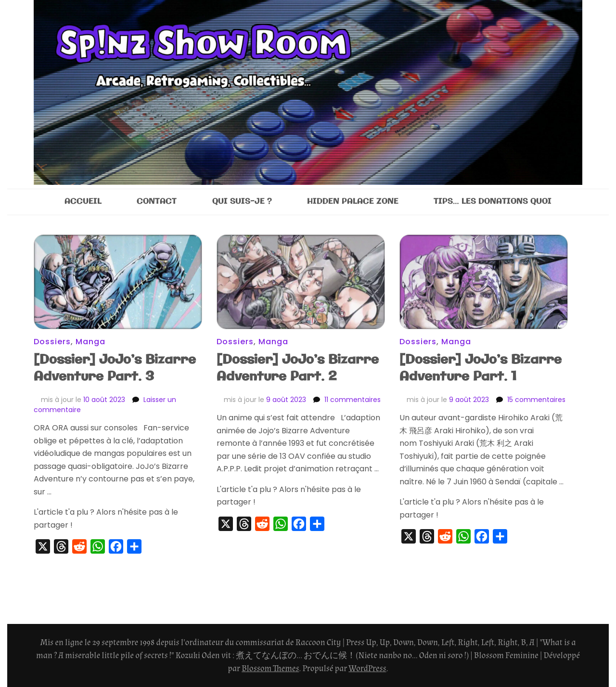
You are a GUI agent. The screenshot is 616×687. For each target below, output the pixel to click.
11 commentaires (353, 400)
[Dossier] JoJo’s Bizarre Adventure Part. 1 (481, 368)
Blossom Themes (270, 668)
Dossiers (52, 342)
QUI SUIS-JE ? (242, 201)
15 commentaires (536, 400)
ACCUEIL (83, 201)
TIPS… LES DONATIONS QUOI (493, 201)
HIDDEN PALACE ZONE (353, 201)
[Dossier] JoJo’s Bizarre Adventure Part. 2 (298, 368)
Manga (90, 342)
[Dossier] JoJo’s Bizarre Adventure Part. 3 (115, 368)
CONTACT (157, 201)
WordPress (367, 668)
